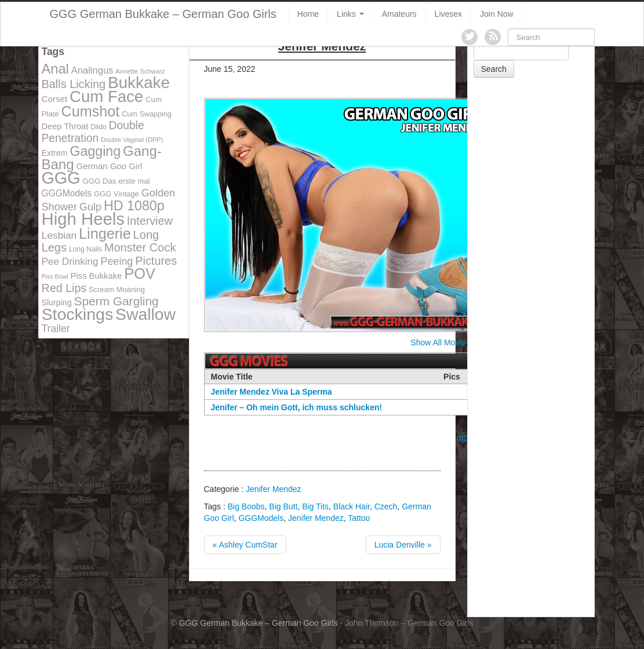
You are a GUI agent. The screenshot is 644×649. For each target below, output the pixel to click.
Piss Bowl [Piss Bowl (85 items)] (55, 276)
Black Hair (352, 506)
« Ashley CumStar (245, 545)
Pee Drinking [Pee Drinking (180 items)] (70, 261)
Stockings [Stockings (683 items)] (78, 314)
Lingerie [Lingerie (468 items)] (105, 234)
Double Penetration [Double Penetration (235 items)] (93, 132)
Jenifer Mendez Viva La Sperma (272, 392)
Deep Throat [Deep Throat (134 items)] (65, 126)
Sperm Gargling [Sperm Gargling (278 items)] (116, 301)
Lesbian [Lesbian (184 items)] (59, 235)
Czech (386, 506)
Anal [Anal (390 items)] (55, 69)
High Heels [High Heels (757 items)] (83, 219)
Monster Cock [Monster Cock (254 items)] (140, 247)
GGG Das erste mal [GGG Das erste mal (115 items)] (116, 181)
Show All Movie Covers (452, 342)
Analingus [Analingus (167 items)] (92, 70)
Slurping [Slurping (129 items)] (57, 302)
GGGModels (261, 518)
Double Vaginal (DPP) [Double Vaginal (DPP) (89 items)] (132, 140)
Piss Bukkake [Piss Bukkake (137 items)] (97, 276)
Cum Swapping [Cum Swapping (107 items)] (147, 114)
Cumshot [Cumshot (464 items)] (91, 111)
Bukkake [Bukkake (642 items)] (139, 83)
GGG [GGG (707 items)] (61, 178)
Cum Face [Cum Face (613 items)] (106, 96)
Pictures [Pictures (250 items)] (156, 261)
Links (350, 14)
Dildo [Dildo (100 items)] (98, 127)
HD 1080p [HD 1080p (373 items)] (134, 206)
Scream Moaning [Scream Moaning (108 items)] (117, 289)
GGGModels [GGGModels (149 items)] (67, 193)
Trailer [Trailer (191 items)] (56, 329)
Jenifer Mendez (274, 489)
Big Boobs (246, 506)
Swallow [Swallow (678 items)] (145, 314)
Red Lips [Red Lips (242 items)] (64, 288)
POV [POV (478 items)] (140, 274)
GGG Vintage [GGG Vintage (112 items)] (117, 194)
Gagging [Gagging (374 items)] (95, 151)
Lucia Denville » (403, 545)
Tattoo (359, 518)
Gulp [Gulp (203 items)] (90, 207)
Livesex (448, 14)
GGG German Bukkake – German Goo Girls (163, 14)
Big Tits (315, 506)
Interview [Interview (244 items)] (150, 221)
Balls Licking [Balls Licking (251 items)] (74, 84)
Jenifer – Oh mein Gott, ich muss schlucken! (297, 407)
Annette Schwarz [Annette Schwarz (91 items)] (140, 71)
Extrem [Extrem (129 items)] (55, 153)
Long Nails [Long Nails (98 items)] (85, 249)
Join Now (497, 14)
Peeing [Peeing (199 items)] (117, 261)
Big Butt (283, 506)
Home (308, 14)
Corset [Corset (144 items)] (55, 99)
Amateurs (399, 14)
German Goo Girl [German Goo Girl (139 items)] (109, 166)
